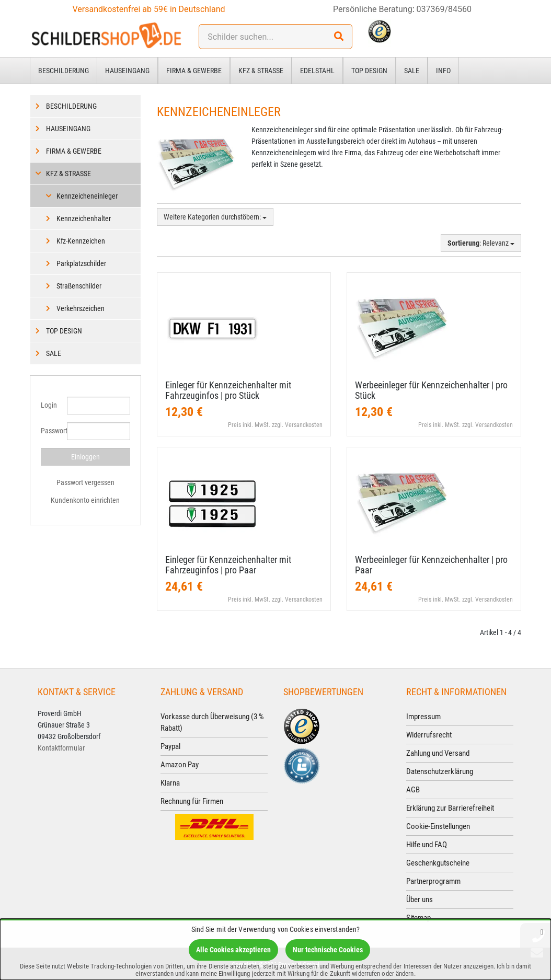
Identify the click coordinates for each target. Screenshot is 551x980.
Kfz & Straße (261, 71)
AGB (413, 790)
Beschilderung (64, 71)
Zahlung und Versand (438, 753)
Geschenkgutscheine (438, 863)
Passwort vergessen (85, 482)
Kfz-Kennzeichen (81, 241)
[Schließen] (542, 932)
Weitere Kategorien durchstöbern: (215, 217)
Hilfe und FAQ (427, 845)
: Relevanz (481, 243)
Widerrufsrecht (429, 735)
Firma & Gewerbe (194, 71)
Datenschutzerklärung (440, 771)
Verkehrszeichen (81, 308)
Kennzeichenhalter (84, 218)
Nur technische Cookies (328, 950)
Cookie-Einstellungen (438, 826)
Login (49, 405)
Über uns (420, 900)
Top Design (369, 71)
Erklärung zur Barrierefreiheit (450, 808)
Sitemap (418, 918)
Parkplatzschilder (81, 263)
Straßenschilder (79, 286)
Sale (412, 71)
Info (443, 71)
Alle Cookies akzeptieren (233, 950)
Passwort (50, 431)
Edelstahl (317, 71)
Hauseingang (127, 71)
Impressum (423, 717)
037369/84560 (444, 9)
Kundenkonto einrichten (85, 500)
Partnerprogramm (433, 881)
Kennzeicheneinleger (87, 196)
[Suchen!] (339, 37)
